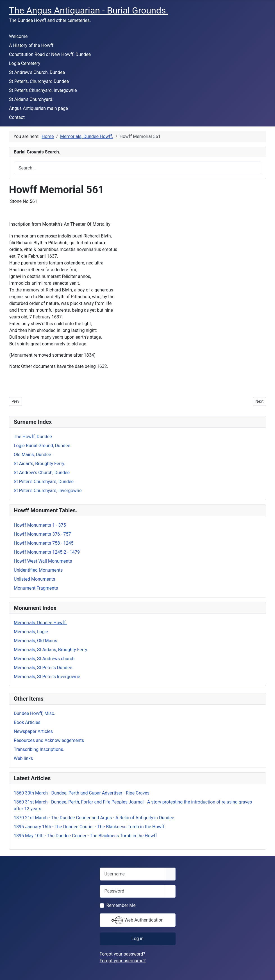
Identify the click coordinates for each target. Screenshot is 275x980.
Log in (137, 939)
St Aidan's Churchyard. (31, 99)
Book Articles (27, 722)
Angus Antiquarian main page (38, 108)
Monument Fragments (36, 588)
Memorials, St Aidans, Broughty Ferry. (51, 650)
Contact (17, 117)
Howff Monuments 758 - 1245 (44, 543)
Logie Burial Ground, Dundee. (43, 446)
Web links (23, 758)
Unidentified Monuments (38, 570)
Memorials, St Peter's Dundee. (44, 668)
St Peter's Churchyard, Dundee (44, 482)
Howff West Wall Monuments (43, 561)
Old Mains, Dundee (32, 455)
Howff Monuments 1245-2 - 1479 (47, 552)
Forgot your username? (123, 961)
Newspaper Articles (33, 731)
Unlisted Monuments (35, 579)
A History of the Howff (31, 45)
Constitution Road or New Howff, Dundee (50, 54)
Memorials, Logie (31, 632)
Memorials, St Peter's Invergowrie (47, 677)
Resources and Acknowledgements (49, 740)
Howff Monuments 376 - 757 (42, 534)
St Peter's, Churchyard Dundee (39, 81)
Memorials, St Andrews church (44, 659)
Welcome (18, 36)
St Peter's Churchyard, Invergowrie (43, 90)
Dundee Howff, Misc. (35, 713)
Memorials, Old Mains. (36, 641)
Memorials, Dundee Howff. (40, 623)
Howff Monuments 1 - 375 (40, 525)
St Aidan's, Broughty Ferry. (39, 464)
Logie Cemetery (25, 63)
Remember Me (121, 905)
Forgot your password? (122, 954)
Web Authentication (137, 920)
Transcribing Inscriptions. (39, 749)
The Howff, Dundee (33, 437)
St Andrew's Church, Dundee (37, 72)
